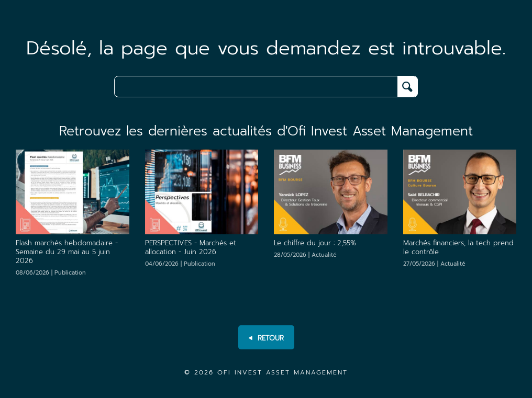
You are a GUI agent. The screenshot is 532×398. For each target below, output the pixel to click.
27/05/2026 (434, 264)
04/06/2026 (180, 264)
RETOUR (266, 338)
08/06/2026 (51, 273)
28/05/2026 (305, 255)
